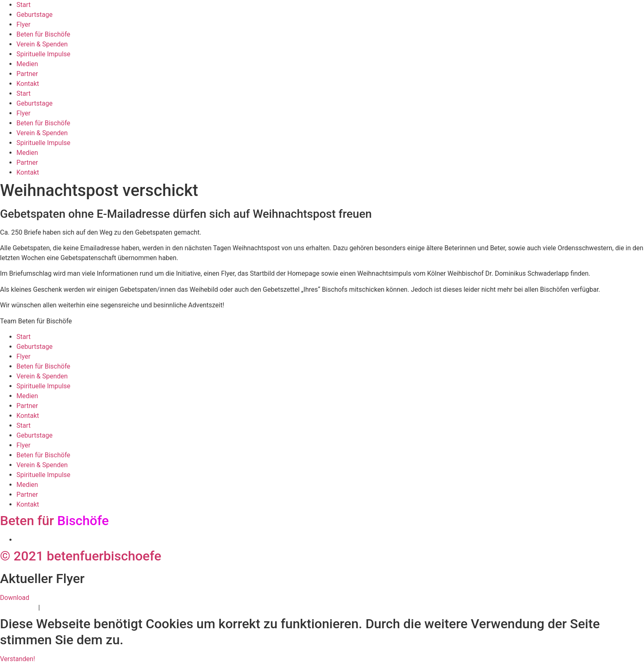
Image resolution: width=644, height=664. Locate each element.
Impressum (58, 608)
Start (23, 5)
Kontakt (28, 84)
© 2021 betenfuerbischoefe (81, 556)
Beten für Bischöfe (43, 34)
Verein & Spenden (42, 44)
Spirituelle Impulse (43, 54)
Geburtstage (34, 15)
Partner (27, 74)
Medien (27, 64)
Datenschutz (18, 608)
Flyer (23, 24)
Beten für (54, 521)
